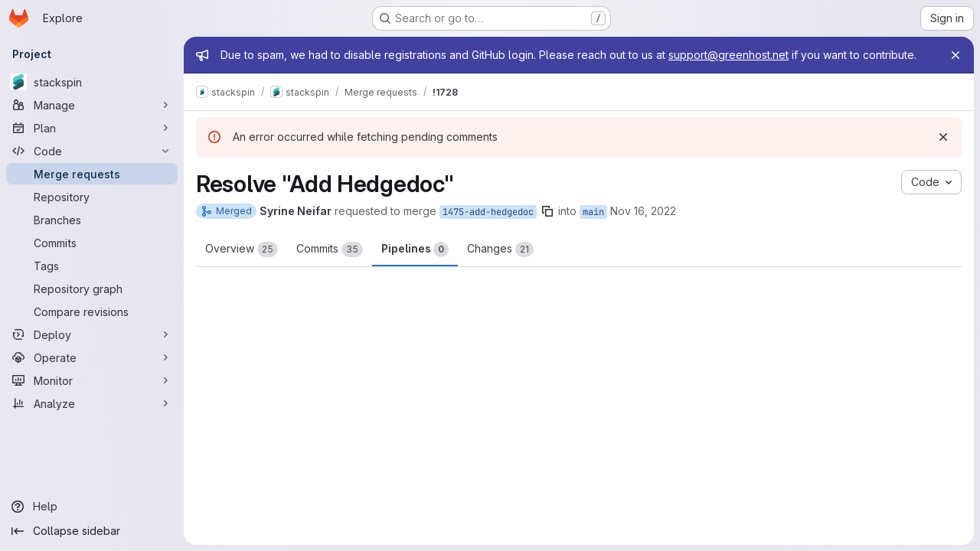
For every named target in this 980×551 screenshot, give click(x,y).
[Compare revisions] (92, 311)
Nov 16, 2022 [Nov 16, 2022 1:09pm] (643, 211)
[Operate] (92, 357)
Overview (242, 249)
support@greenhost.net (728, 55)
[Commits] (92, 243)
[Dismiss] (943, 137)
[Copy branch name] (547, 211)
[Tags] (92, 266)
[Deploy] (92, 334)
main (593, 212)
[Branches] (92, 220)
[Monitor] (92, 380)
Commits (330, 249)
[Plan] (92, 128)
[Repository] (92, 197)
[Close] (955, 55)
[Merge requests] (92, 174)
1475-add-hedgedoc (488, 212)
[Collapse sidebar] (92, 531)
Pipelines (415, 249)
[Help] (92, 507)
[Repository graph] (92, 289)
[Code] (92, 151)
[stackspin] (92, 82)
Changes (500, 249)
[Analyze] (92, 403)
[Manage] (92, 105)
